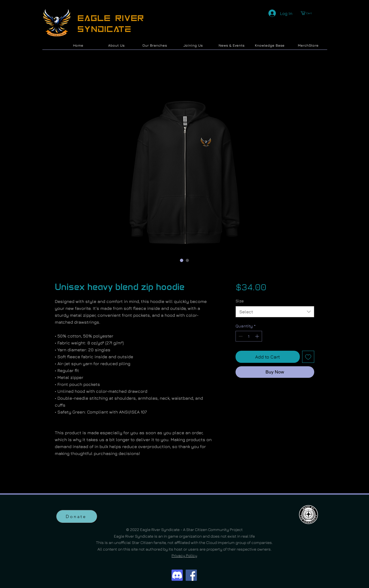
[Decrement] (240, 336)
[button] (308, 13)
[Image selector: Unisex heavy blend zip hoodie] (182, 260)
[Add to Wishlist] (308, 357)
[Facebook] (191, 575)
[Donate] (77, 516)
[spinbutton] (249, 336)
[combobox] (275, 312)
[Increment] (258, 336)
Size (240, 301)
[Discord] (177, 575)
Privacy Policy (184, 555)
